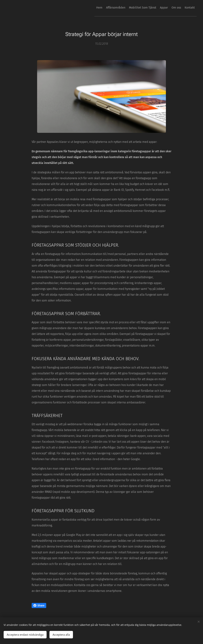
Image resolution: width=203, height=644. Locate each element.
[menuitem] (83, 7)
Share (39, 605)
